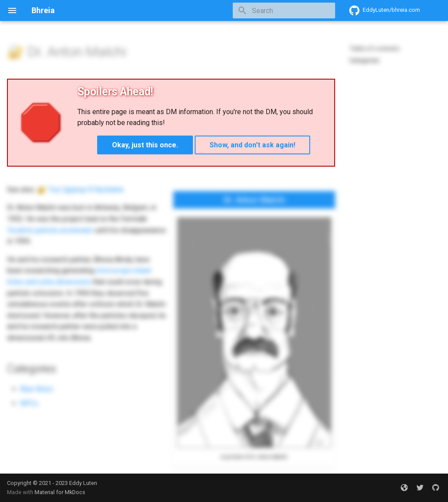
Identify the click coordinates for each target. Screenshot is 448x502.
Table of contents (374, 49)
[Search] (284, 10)
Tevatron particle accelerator (50, 230)
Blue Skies (37, 389)
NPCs (29, 403)
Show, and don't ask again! (252, 145)
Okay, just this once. (145, 145)
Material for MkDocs (60, 492)
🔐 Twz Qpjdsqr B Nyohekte (80, 190)
